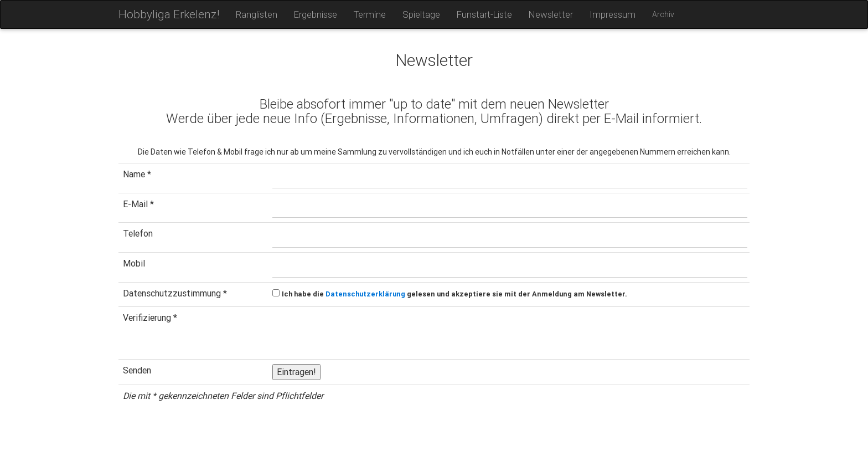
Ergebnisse (316, 14)
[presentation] (356, 333)
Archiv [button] (663, 14)
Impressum (613, 14)
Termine (370, 14)
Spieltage (421, 14)
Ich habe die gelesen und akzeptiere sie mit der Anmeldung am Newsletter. (454, 294)
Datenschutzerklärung (365, 294)
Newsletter (551, 14)
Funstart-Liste (484, 14)
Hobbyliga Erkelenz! (169, 14)
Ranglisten (257, 14)
